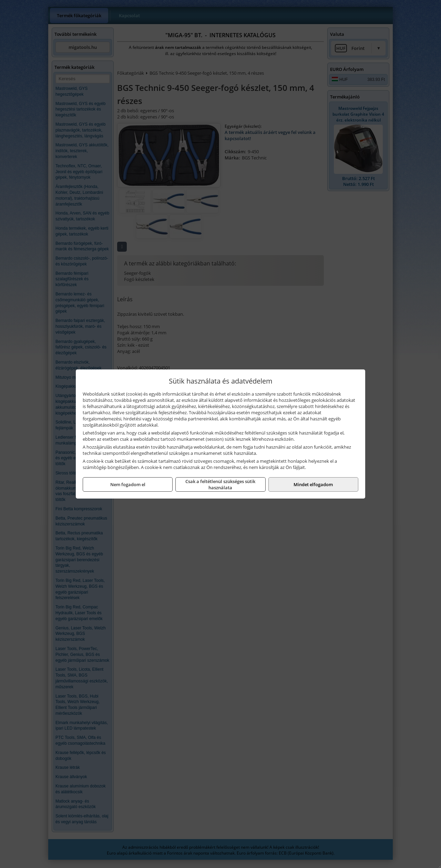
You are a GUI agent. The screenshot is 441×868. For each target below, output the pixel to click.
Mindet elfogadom (313, 484)
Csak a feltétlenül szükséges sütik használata (220, 484)
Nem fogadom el (128, 484)
